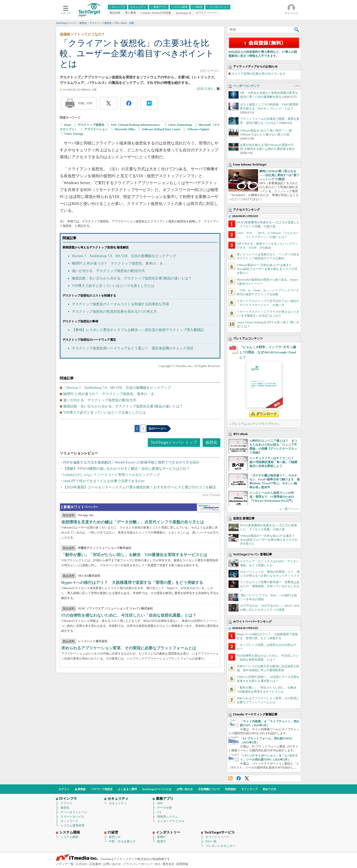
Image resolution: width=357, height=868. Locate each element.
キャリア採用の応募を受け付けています (259, 74)
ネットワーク (69, 821)
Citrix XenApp (74, 134)
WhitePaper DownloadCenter (209, 508)
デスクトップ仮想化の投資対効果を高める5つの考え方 (114, 312)
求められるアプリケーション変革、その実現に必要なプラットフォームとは (129, 648)
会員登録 (80, 789)
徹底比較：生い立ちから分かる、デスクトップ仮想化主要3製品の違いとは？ (132, 278)
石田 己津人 (206, 89)
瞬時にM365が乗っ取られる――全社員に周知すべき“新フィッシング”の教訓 (279, 175)
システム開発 (69, 837)
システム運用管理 (72, 826)
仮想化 (211, 442)
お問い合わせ (185, 789)
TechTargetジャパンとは (157, 789)
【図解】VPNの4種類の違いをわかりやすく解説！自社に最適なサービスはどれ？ (127, 469)
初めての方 (270, 789)
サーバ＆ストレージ (74, 812)
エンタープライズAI (171, 821)
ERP (160, 803)
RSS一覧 (211, 841)
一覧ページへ (291, 509)
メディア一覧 (65, 864)
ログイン (64, 789)
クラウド (66, 803)
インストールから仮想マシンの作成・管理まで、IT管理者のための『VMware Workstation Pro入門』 (272, 497)
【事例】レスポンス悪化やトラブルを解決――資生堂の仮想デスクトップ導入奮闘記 (138, 330)
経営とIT (115, 837)
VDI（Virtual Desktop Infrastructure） (136, 125)
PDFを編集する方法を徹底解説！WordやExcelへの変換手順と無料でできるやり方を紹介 (131, 462)
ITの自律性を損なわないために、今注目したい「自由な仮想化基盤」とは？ (129, 615)
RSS (230, 778)
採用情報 (182, 864)
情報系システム (168, 817)
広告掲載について (209, 789)
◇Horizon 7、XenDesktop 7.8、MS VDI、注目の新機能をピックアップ (117, 388)
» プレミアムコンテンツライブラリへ (254, 424)
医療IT (162, 837)
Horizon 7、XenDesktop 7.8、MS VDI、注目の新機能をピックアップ (124, 256)
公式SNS (81, 864)
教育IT (162, 841)
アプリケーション (96, 129)
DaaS (68, 125)
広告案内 (95, 864)
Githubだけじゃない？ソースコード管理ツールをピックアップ (111, 475)
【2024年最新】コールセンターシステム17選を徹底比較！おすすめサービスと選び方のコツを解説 (140, 487)
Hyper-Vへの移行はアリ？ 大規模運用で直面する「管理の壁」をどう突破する (132, 583)
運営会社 (168, 864)
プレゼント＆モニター (220, 846)
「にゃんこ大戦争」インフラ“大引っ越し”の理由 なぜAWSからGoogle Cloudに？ (268, 352)
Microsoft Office (125, 129)
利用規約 (231, 789)
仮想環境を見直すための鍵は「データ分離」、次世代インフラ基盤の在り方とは (133, 522)
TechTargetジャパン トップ (174, 442)
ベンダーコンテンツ (246, 86)
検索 (297, 30)
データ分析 (165, 808)
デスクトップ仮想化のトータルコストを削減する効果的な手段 (120, 304)
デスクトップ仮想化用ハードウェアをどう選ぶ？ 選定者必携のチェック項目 (133, 348)
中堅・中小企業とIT (122, 841)
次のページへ (157, 429)
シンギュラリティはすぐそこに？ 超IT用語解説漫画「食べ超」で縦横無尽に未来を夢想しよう (273, 462)
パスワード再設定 (102, 789)
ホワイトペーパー (217, 837)
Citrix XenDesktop (180, 125)
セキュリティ (118, 803)
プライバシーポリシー (138, 864)
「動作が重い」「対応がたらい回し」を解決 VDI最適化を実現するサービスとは (134, 555)
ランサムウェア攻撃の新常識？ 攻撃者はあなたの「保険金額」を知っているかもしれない (270, 586)
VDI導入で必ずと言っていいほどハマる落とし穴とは (113, 286)
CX (159, 812)
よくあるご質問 (127, 789)
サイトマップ (249, 789)
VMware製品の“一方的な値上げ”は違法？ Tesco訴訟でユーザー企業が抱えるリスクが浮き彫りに (267, 269)
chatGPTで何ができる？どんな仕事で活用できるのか (104, 481)
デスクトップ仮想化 (91, 125)
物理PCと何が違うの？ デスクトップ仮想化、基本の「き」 (119, 263)
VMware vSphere (198, 129)
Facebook (239, 778)
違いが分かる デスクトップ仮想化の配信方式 (108, 271)
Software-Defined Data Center (161, 129)
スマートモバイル (72, 817)
